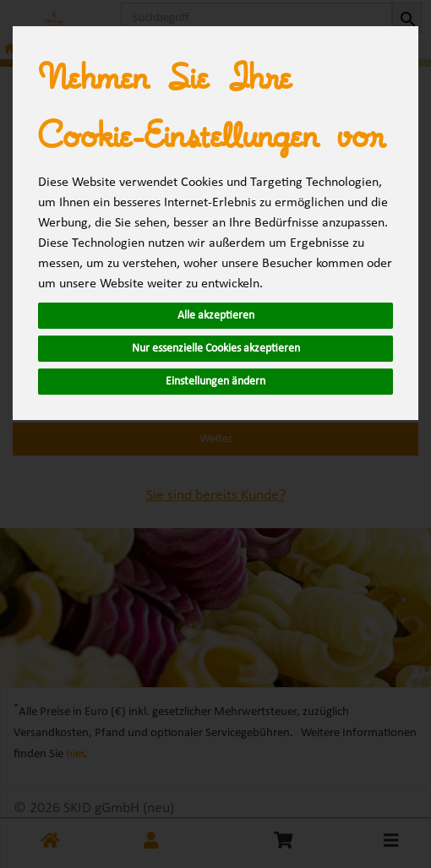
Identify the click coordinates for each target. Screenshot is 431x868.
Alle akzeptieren (216, 316)
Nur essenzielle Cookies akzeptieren (216, 349)
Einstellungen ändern (215, 382)
